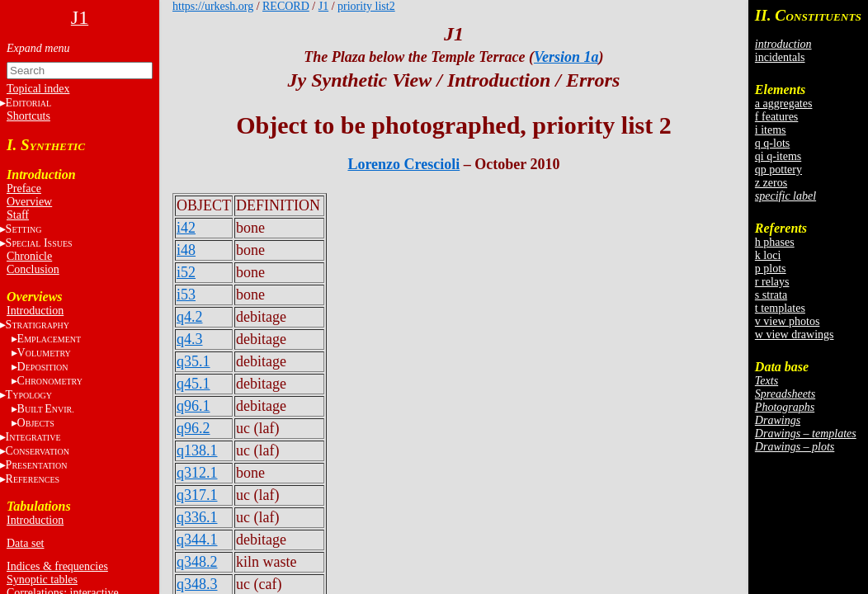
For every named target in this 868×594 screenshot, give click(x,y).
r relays (772, 282)
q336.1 (197, 517)
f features (776, 117)
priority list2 (366, 6)
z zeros (771, 183)
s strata (771, 295)
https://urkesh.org (213, 6)
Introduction (35, 311)
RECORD (286, 6)
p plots (771, 269)
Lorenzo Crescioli (403, 164)
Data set (25, 543)
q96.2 (193, 428)
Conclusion (33, 269)
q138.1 (197, 450)
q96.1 (193, 406)
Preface (24, 189)
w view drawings (795, 335)
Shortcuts (28, 116)
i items (771, 130)
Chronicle (29, 256)
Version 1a (566, 57)
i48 (186, 250)
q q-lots (772, 143)
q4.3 (190, 339)
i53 (186, 295)
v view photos (788, 321)
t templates (780, 308)
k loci (768, 255)
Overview (29, 202)
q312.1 (197, 473)
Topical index (38, 89)
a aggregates (784, 104)
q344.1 (197, 540)
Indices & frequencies (57, 566)
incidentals (780, 57)
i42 (186, 228)
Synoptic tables (42, 580)
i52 (186, 272)
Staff (18, 215)
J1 (323, 6)
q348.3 (197, 584)
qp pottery (778, 170)
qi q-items (778, 156)
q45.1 (193, 384)
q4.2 (190, 317)
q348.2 (197, 562)
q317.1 (197, 495)
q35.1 (193, 361)
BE (46, 409)
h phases (775, 242)
